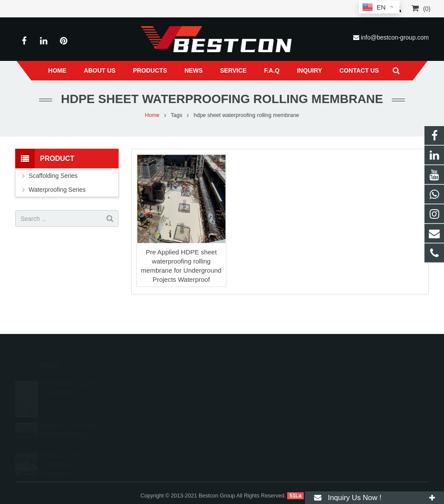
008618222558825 (260, 384)
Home (152, 115)
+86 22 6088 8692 (259, 396)
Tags (177, 115)
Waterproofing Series (57, 190)
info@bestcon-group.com (395, 37)
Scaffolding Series (53, 176)
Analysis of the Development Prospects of (61, 454)
